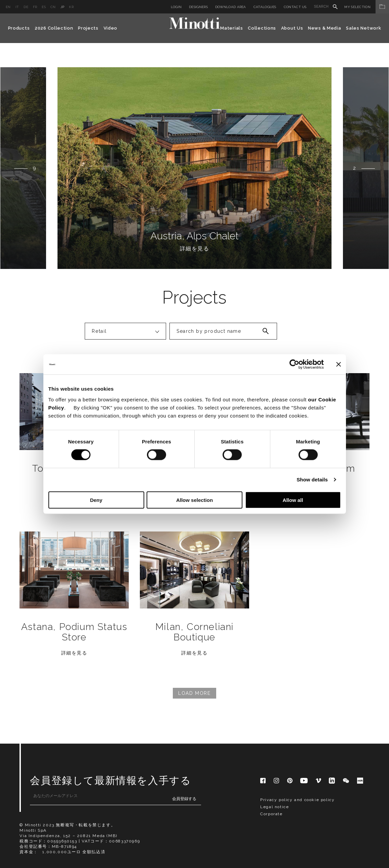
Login (176, 7)
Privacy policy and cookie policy (297, 800)
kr (71, 7)
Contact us (295, 7)
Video (111, 28)
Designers (198, 7)
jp (63, 7)
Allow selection (194, 500)
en (8, 7)
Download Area (231, 7)
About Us (292, 28)
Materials (231, 28)
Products (19, 28)
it (17, 7)
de (26, 7)
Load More (194, 693)
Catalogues (265, 7)
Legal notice (275, 807)
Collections (262, 28)
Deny (96, 500)
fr (35, 7)
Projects (88, 28)
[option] (194, 168)
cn (53, 7)
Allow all (293, 500)
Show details (312, 480)
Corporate (271, 814)
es (44, 7)
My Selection (367, 7)
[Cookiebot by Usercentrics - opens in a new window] (294, 364)
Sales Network (363, 28)
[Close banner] (339, 364)
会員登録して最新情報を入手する (110, 780)
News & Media (324, 28)
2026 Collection (54, 28)
